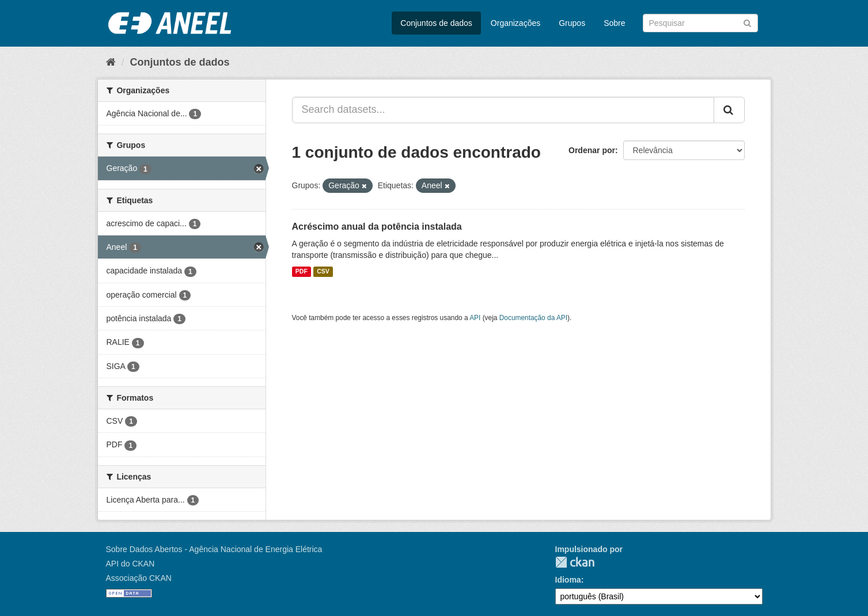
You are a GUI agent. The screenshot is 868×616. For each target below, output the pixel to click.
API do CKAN (130, 564)
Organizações (516, 23)
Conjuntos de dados (436, 23)
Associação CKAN (139, 578)
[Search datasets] (700, 23)
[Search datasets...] (503, 110)
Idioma (568, 580)
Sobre (614, 23)
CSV (323, 272)
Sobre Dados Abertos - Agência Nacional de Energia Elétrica (214, 549)
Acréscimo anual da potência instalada (377, 227)
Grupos (572, 23)
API (475, 318)
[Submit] (747, 22)
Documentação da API (533, 318)
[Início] (111, 62)
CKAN (575, 562)
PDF (302, 272)
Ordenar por (592, 150)
